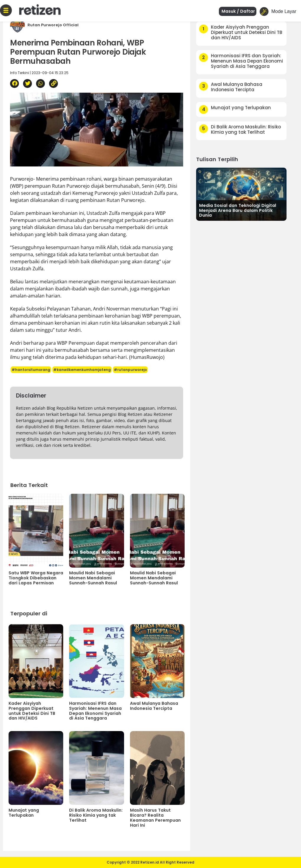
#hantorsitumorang (31, 370)
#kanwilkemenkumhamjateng (82, 370)
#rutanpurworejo (130, 370)
